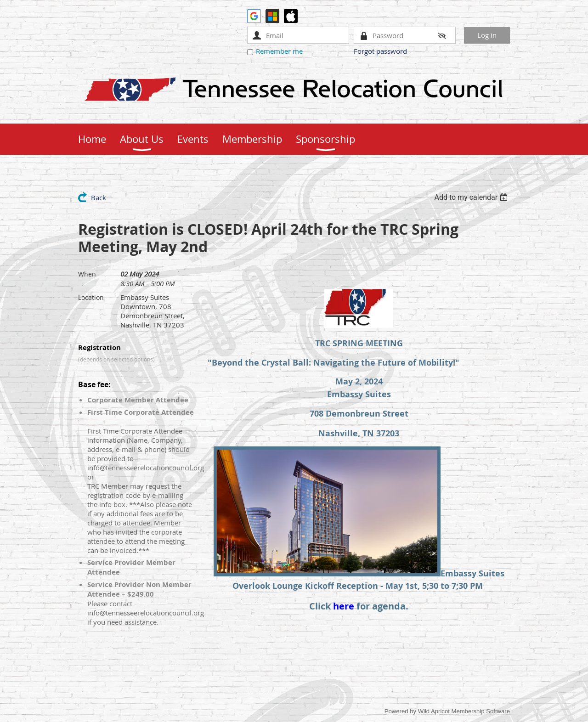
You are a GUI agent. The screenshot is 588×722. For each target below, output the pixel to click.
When (87, 274)
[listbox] (472, 197)
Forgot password (380, 51)
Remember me (279, 51)
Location (91, 297)
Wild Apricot (434, 711)
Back (99, 197)
